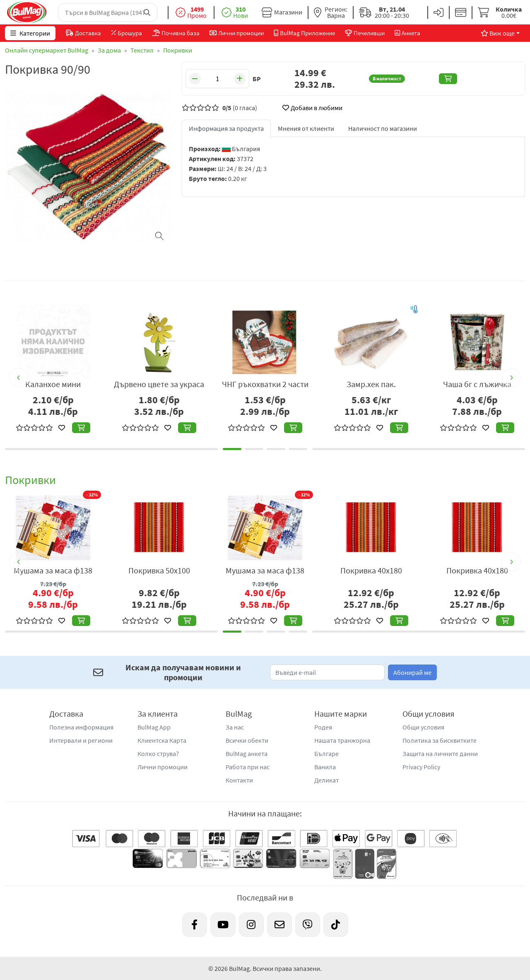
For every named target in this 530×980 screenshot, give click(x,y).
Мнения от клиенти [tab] (306, 128)
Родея (323, 727)
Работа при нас (248, 767)
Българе (326, 754)
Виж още (498, 33)
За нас (235, 727)
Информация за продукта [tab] (226, 128)
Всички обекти (247, 740)
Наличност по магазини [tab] (383, 128)
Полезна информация (81, 727)
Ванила (325, 767)
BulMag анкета (247, 754)
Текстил (142, 50)
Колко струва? (158, 754)
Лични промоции (163, 767)
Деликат (326, 780)
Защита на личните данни (440, 754)
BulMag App (154, 727)
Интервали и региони (81, 740)
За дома (109, 50)
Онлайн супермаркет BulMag (47, 50)
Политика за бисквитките (440, 740)
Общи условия (423, 727)
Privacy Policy (421, 767)
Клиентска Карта (162, 740)
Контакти (239, 780)
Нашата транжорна (342, 740)
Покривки (178, 50)
